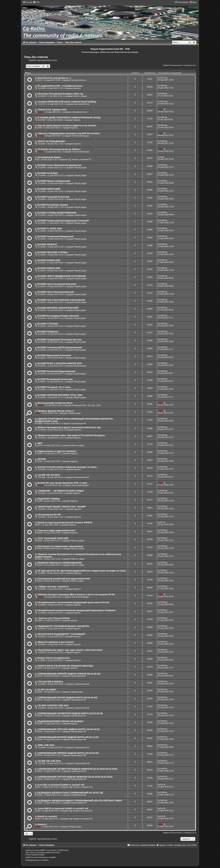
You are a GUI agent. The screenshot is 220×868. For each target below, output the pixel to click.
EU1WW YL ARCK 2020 (50, 229)
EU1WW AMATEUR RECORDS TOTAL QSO (60, 395)
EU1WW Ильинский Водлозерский (56, 371)
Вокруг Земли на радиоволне (54, 658)
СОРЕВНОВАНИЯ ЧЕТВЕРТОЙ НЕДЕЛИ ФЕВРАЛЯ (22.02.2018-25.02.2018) (77, 769)
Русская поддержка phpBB (35, 855)
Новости (42, 824)
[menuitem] (36, 2)
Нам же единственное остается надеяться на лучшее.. (67, 125)
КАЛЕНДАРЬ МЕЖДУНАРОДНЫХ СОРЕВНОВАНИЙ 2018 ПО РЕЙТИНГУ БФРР (80, 801)
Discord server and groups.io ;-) (54, 78)
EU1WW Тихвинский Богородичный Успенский (63, 221)
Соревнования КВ (78, 424)
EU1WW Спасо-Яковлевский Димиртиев (59, 165)
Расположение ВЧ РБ (49, 515)
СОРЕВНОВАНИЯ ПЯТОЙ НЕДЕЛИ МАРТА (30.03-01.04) (67, 698)
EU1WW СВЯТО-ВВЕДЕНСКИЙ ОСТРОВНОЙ (61, 276)
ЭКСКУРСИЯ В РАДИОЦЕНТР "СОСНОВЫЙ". (62, 634)
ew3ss (38, 787)
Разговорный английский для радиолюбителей (64, 579)
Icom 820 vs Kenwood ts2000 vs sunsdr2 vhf (61, 785)
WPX (40, 443)
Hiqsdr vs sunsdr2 (47, 816)
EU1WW (42, 88)
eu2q (37, 159)
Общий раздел (80, 168)
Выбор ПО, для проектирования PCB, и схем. (62, 483)
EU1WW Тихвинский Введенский (55, 236)
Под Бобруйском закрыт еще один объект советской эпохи (70, 650)
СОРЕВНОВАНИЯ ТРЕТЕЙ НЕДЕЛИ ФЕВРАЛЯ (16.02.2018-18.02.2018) (75, 777)
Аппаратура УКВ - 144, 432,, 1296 (86, 405)
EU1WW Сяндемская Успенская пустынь (60, 340)
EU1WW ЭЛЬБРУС (47, 244)
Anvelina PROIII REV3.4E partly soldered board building (67, 102)
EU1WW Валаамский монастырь (55, 379)
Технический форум (80, 136)
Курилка (77, 88)
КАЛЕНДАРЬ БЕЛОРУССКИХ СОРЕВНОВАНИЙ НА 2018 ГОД (70, 793)
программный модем (49, 157)
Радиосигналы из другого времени (57, 451)
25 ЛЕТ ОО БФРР (47, 690)
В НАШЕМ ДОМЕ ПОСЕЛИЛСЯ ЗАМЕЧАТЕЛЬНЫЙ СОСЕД (69, 118)
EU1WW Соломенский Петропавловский (60, 347)
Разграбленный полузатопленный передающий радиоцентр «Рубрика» (77, 610)
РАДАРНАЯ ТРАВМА (49, 499)
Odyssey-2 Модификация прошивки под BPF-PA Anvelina (69, 133)
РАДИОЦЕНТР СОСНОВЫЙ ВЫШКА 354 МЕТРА (63, 626)
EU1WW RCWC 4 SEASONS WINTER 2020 (60, 363)
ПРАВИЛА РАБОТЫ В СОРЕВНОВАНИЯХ (60, 563)
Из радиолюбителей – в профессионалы (60, 86)
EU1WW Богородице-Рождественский (58, 316)
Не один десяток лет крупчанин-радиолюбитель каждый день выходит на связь (82, 571)
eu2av (41, 112)
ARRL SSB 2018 (46, 745)
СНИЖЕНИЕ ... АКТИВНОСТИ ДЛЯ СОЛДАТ (61, 491)
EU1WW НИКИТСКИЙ (49, 189)
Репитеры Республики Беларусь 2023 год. (61, 94)
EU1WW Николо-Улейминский (54, 181)
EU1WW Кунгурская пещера (53, 205)
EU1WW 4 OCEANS (48, 324)
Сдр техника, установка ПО (79, 159)
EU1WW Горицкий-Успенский (53, 197)
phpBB (42, 850)
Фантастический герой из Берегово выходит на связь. (67, 467)
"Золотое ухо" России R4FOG (54, 618)
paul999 (53, 857)
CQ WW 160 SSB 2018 (49, 761)
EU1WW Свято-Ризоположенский (56, 292)
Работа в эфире (80, 96)
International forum (78, 80)
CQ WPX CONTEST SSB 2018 (53, 705)
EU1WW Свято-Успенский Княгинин (57, 284)
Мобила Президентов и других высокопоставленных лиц (69, 427)
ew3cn (38, 525)
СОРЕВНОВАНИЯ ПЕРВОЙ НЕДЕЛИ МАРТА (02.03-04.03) (68, 753)
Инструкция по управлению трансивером (60, 546)
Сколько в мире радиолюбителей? (57, 530)
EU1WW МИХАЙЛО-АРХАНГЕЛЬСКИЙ (58, 308)
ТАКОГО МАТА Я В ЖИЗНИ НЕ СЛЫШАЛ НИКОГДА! (65, 666)
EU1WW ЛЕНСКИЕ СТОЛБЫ (53, 252)
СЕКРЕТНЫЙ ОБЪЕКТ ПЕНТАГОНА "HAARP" (62, 507)
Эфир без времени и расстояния (55, 642)
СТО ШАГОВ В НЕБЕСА (50, 682)
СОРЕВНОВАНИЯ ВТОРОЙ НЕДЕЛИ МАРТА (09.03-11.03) (68, 737)
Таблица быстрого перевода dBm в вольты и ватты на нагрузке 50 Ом (76, 594)
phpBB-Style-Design (53, 853)
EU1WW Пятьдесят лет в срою (54, 387)
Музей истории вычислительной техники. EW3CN (65, 523)
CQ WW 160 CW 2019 (49, 475)
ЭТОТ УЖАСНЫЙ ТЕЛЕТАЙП (53, 538)
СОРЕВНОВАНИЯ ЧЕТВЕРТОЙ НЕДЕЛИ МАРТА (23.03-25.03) (70, 713)
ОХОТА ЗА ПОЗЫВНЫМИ (51, 141)
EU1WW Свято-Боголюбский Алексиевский (61, 300)
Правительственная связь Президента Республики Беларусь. (71, 435)
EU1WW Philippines (48, 332)
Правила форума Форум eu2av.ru (56, 411)
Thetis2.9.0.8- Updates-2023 (52, 110)
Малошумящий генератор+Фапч (55, 403)
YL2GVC (39, 80)
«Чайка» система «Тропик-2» (53, 587)
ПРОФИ (42, 459)
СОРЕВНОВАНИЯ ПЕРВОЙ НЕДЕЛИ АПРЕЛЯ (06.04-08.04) (69, 674)
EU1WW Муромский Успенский (54, 355)
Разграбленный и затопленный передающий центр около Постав (73, 602)
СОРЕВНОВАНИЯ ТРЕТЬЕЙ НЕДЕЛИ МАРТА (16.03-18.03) (69, 729)
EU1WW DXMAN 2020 (49, 260)
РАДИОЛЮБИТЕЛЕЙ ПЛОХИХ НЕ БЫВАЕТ (61, 721)
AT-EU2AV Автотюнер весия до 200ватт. (59, 149)
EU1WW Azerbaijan (48, 173)
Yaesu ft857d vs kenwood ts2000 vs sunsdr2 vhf (63, 809)
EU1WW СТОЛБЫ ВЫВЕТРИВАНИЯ (57, 213)
